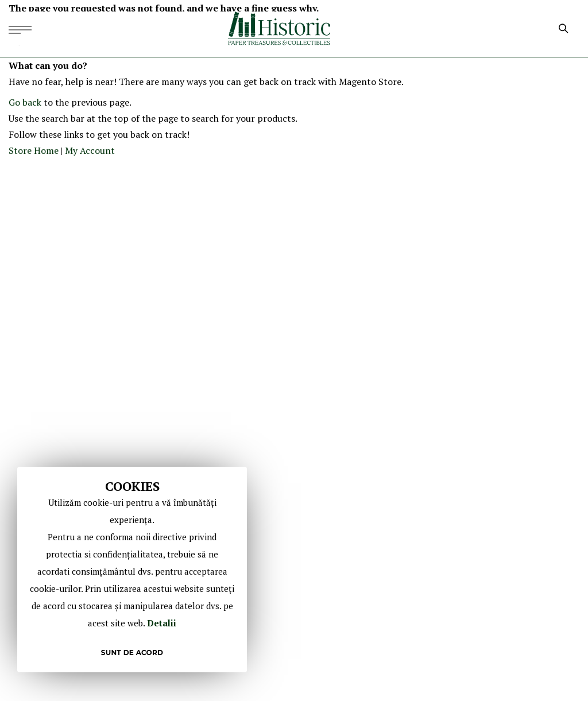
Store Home (34, 150)
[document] (132, 570)
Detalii (162, 623)
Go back (25, 102)
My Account (90, 150)
